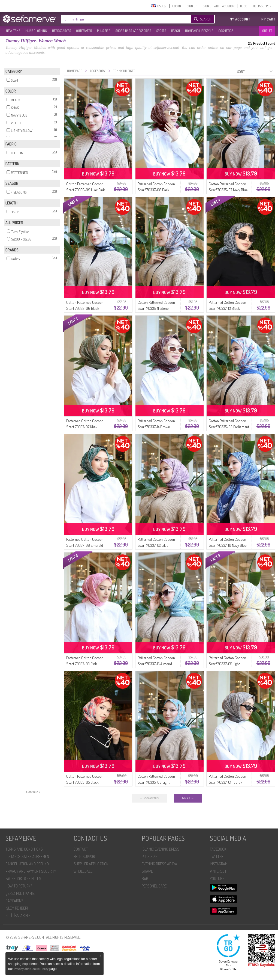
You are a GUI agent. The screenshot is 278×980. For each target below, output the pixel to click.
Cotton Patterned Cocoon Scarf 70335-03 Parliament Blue (229, 427)
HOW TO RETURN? (19, 886)
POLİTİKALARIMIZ (18, 915)
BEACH (176, 31)
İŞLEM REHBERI (17, 908)
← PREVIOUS (149, 798)
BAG (145, 879)
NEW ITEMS (13, 31)
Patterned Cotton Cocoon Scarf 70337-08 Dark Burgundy (156, 190)
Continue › (33, 792)
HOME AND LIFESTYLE (199, 31)
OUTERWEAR (84, 31)
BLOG (244, 6)
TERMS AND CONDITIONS (24, 849)
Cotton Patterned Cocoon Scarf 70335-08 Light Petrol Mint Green (156, 782)
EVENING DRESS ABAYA (159, 864)
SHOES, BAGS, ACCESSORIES (133, 31)
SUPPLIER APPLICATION (91, 864)
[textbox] (120, 19)
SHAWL (147, 871)
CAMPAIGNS (14, 901)
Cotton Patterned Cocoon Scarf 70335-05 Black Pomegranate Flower (85, 782)
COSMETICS (226, 31)
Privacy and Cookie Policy (32, 969)
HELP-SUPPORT (263, 6)
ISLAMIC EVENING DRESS (161, 849)
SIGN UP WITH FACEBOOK (219, 6)
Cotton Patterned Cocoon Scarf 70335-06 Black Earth (85, 308)
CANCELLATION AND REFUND (27, 864)
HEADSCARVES (61, 31)
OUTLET (267, 31)
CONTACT (81, 849)
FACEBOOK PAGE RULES (23, 879)
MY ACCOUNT (240, 19)
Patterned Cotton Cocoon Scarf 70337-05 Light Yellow (227, 664)
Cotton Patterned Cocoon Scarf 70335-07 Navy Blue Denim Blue (228, 190)
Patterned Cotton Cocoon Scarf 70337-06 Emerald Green (85, 545)
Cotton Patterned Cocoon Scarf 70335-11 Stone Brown (156, 308)
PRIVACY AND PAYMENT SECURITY (31, 871)
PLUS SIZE (104, 31)
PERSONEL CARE (154, 886)
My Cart (268, 19)
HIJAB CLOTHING (36, 31)
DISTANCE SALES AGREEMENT (28, 856)
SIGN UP (192, 6)
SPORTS (161, 31)
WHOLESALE (83, 871)
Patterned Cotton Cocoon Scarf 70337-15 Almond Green (156, 664)
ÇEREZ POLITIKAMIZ (20, 893)
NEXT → (188, 798)
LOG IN (177, 6)
